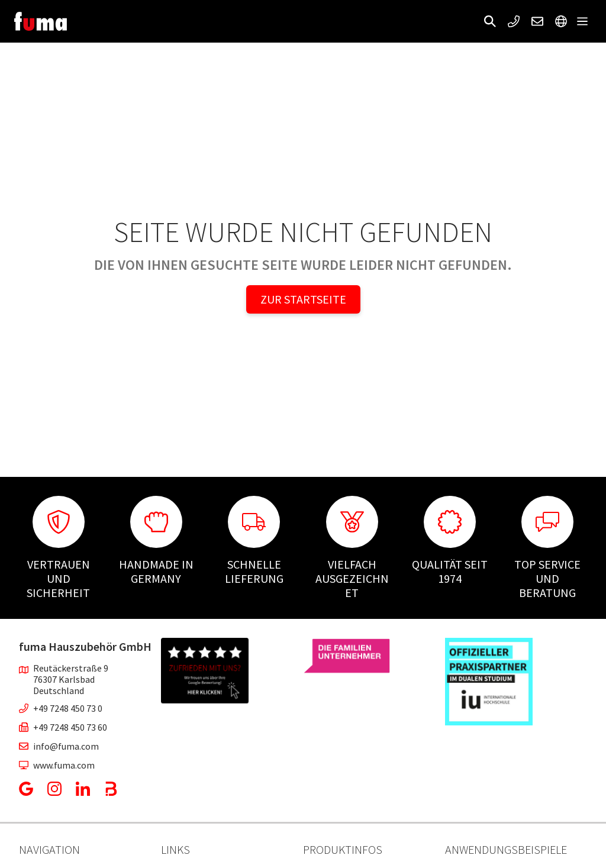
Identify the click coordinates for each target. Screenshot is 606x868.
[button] (490, 21)
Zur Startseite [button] (303, 299)
